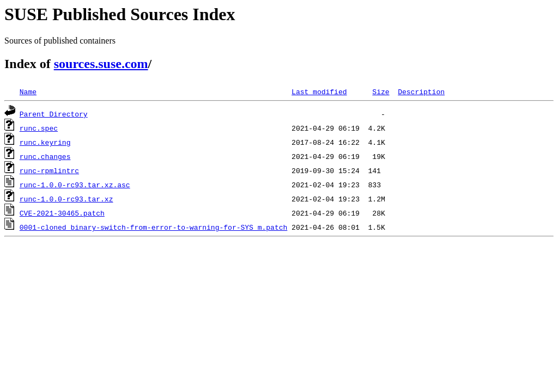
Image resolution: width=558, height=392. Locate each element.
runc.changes (45, 156)
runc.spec (39, 128)
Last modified (319, 91)
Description (421, 91)
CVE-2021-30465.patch (62, 213)
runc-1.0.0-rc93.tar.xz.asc (75, 185)
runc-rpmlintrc (49, 170)
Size (381, 91)
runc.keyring (45, 142)
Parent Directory (54, 114)
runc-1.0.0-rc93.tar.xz (66, 199)
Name (28, 91)
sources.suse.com (101, 64)
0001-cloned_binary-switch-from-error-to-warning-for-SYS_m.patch (153, 227)
